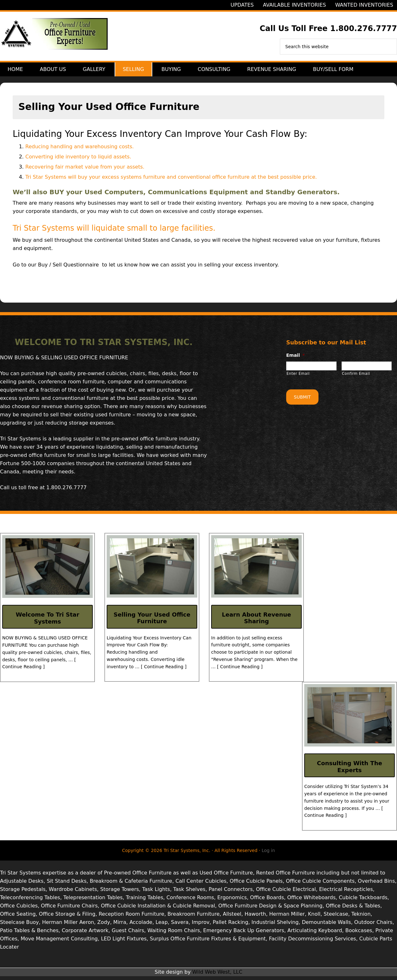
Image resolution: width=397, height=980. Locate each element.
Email (296, 359)
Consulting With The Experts (350, 770)
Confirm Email (356, 377)
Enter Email (298, 377)
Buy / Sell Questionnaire (68, 269)
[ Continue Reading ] (164, 670)
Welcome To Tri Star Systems (48, 622)
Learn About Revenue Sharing (257, 622)
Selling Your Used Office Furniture (152, 622)
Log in (268, 854)
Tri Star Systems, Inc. (54, 38)
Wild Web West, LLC (217, 976)
